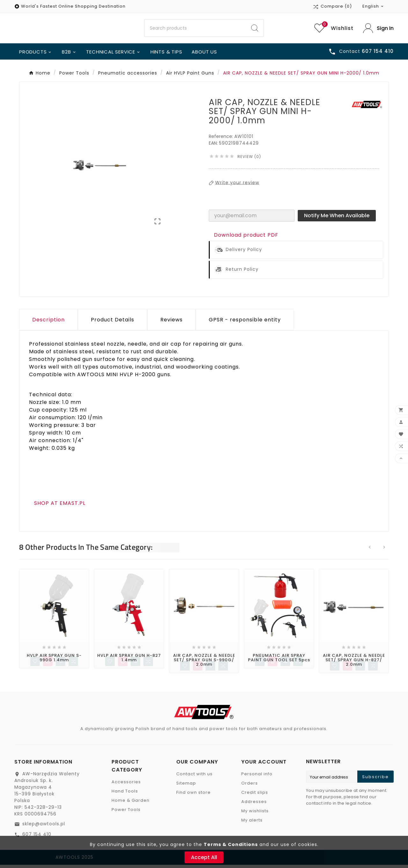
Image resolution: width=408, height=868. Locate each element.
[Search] (196, 30)
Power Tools (126, 813)
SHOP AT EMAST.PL (60, 506)
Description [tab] (48, 322)
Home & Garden (131, 803)
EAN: (214, 146)
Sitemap (186, 786)
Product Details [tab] (113, 322)
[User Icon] (378, 29)
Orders (250, 786)
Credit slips (255, 796)
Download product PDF (246, 237)
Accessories (126, 785)
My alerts (252, 823)
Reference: (222, 139)
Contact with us (194, 777)
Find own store (193, 796)
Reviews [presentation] (171, 322)
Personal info (257, 777)
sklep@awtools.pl (44, 827)
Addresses (254, 805)
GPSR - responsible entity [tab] (245, 322)
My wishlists (255, 814)
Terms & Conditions (231, 844)
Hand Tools (125, 794)
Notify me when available (337, 218)
